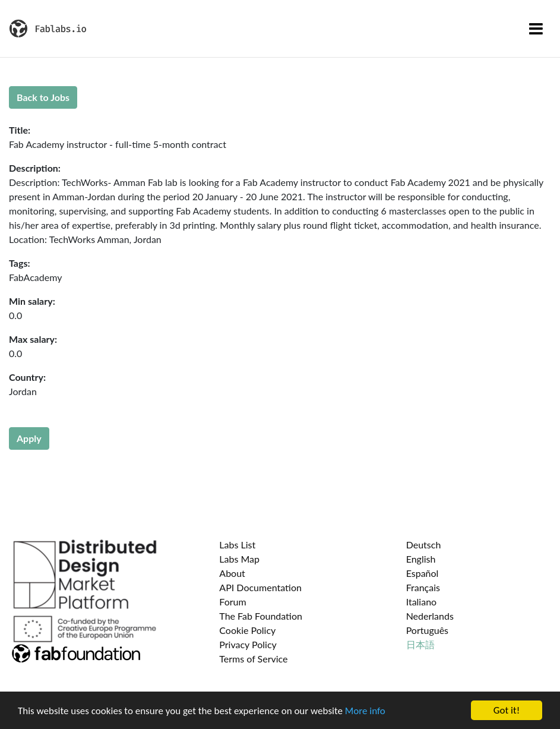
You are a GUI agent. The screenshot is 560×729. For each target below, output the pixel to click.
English (421, 559)
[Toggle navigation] (536, 29)
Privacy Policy (248, 644)
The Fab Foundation (261, 616)
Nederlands (430, 616)
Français (423, 587)
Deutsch (424, 545)
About (232, 573)
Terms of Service (253, 659)
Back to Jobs (43, 97)
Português (427, 630)
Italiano (422, 602)
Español (423, 573)
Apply (29, 438)
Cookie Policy (247, 630)
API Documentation (260, 587)
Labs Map (239, 559)
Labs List (237, 545)
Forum (232, 602)
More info (365, 711)
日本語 (420, 644)
